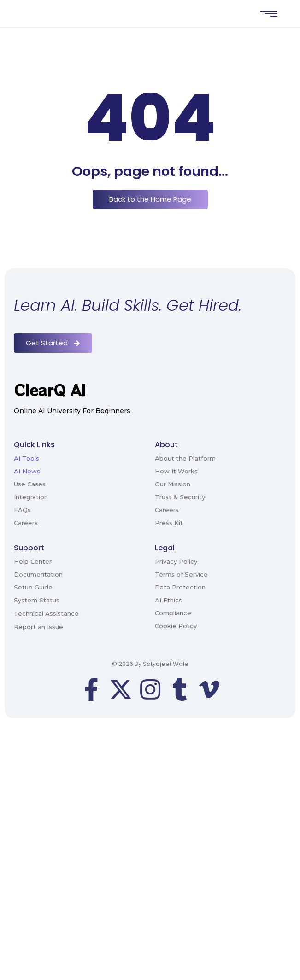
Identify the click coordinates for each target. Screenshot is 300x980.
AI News (27, 471)
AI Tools (26, 458)
